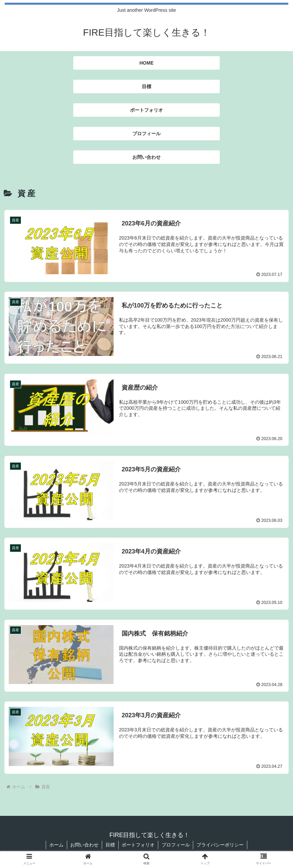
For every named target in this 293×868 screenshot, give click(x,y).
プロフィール (176, 845)
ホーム (56, 845)
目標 (110, 845)
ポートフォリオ (138, 845)
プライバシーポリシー (221, 845)
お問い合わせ (84, 845)
